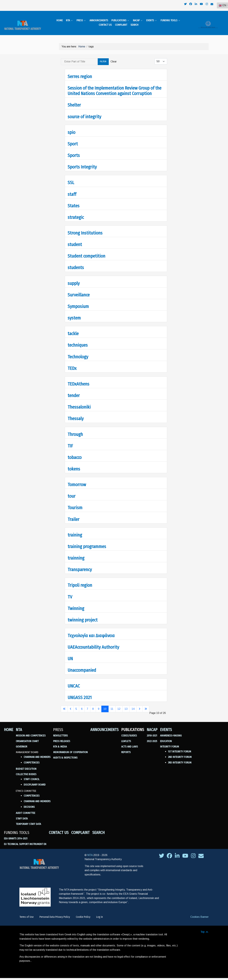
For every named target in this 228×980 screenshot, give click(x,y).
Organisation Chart (27, 737)
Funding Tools (17, 828)
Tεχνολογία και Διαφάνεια (91, 631)
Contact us (59, 828)
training (75, 531)
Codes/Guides (129, 731)
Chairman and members (37, 797)
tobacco (75, 453)
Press (58, 726)
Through (75, 430)
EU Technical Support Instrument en (25, 840)
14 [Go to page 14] (133, 705)
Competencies (32, 758)
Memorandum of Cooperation (70, 748)
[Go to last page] (146, 705)
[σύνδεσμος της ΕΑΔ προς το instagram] (194, 853)
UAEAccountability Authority (93, 643)
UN (70, 655)
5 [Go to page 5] (76, 705)
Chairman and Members (37, 753)
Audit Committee (25, 809)
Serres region (80, 72)
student (75, 240)
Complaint (80, 828)
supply (74, 279)
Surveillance (79, 291)
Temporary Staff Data (28, 820)
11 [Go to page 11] (112, 705)
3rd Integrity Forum (180, 758)
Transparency (80, 565)
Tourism (75, 504)
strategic (76, 213)
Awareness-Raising (171, 731)
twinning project (83, 616)
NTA (19, 726)
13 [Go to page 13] (126, 705)
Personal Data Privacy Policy (55, 913)
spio (71, 128)
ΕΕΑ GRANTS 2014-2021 (16, 835)
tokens (74, 465)
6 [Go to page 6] (82, 705)
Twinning (76, 604)
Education (166, 737)
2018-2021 (152, 731)
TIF (70, 442)
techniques (78, 341)
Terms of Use (26, 913)
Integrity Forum (170, 742)
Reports (126, 748)
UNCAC (74, 682)
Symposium (78, 302)
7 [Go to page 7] (87, 705)
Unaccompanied (82, 666)
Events (166, 726)
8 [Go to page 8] (93, 705)
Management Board (27, 748)
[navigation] (182, 4)
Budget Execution (26, 765)
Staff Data (22, 814)
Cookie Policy (83, 913)
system (74, 314)
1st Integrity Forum (180, 747)
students (76, 264)
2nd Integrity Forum (180, 753)
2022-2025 (152, 737)
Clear (114, 58)
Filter (103, 57)
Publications (133, 726)
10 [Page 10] (105, 705)
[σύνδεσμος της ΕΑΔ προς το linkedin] (178, 853)
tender (74, 391)
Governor (21, 742)
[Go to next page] (139, 705)
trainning (76, 554)
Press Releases (62, 737)
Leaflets (126, 737)
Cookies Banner (199, 913)
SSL (71, 179)
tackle (73, 329)
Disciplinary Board (35, 780)
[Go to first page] (64, 705)
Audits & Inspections (65, 754)
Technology (78, 353)
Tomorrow (77, 480)
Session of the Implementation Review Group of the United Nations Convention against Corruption (114, 87)
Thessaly (76, 415)
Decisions (29, 803)
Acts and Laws (130, 742)
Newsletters (60, 731)
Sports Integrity (82, 163)
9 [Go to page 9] (99, 705)
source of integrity (84, 113)
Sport (73, 140)
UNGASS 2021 (80, 693)
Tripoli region (80, 581)
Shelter (74, 101)
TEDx (72, 364)
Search (98, 828)
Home (9, 726)
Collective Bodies (26, 770)
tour (72, 492)
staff (72, 190)
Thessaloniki (79, 403)
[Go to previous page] (71, 705)
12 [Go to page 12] (119, 705)
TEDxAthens (78, 380)
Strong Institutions (85, 229)
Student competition (86, 252)
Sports (74, 151)
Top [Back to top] (205, 928)
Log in (100, 913)
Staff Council (32, 775)
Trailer (74, 515)
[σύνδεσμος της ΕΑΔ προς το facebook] (170, 853)
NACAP (152, 726)
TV (70, 593)
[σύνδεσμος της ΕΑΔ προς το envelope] (201, 853)
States (74, 202)
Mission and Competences (31, 731)
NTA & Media (60, 742)
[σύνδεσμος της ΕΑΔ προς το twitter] (162, 853)
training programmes (87, 542)
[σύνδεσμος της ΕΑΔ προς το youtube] (186, 853)
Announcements (104, 726)
